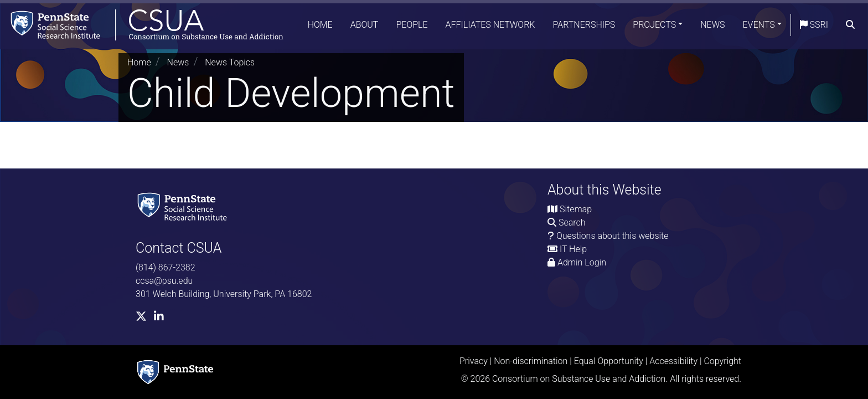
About (365, 25)
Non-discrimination (531, 361)
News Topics (230, 62)
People (412, 25)
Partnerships (584, 25)
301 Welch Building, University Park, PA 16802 (224, 294)
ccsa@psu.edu (164, 281)
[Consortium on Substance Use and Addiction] (142, 25)
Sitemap (576, 209)
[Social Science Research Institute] (184, 206)
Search (572, 222)
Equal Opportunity (609, 361)
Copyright (722, 361)
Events (759, 25)
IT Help (573, 249)
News (712, 25)
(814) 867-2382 (166, 267)
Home (320, 25)
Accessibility (673, 361)
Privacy (474, 361)
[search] (850, 25)
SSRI (814, 25)
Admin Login (582, 262)
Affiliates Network (490, 25)
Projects (654, 25)
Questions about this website (613, 236)
